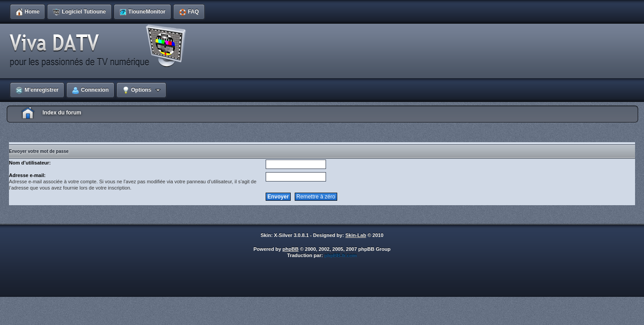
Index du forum (62, 113)
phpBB (291, 249)
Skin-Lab (356, 235)
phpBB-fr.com (341, 255)
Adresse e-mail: (27, 175)
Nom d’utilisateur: (30, 163)
